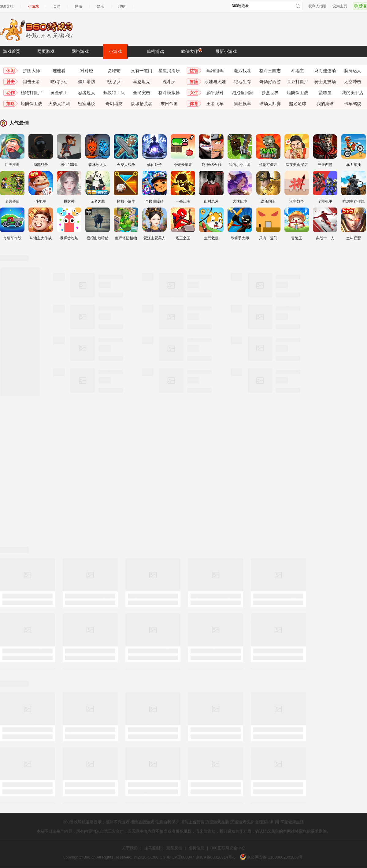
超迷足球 (298, 104)
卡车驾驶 (353, 104)
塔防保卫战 (298, 93)
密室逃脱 (87, 104)
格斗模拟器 (169, 93)
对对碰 (87, 71)
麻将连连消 (325, 71)
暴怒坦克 (142, 82)
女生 (194, 93)
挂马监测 (152, 848)
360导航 (7, 6)
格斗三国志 (270, 71)
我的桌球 (325, 104)
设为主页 (340, 6)
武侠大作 (191, 51)
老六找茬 (243, 71)
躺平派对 (215, 93)
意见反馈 (174, 848)
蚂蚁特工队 (114, 93)
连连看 (59, 71)
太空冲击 (353, 82)
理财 (122, 6)
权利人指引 (317, 6)
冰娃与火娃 (215, 82)
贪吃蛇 (114, 71)
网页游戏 (46, 51)
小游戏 (33, 6)
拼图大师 (32, 71)
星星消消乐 (169, 71)
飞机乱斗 (114, 82)
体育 (194, 104)
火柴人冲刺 (59, 104)
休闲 (10, 71)
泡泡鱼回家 (243, 93)
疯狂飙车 (243, 104)
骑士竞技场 (325, 82)
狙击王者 (32, 82)
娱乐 (100, 6)
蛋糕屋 (325, 93)
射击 (10, 82)
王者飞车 (215, 104)
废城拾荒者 (142, 104)
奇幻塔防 (114, 104)
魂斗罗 (169, 82)
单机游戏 (155, 51)
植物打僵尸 (32, 93)
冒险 (194, 82)
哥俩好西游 (270, 82)
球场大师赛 (270, 104)
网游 (79, 6)
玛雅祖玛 (215, 71)
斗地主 (298, 71)
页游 (57, 6)
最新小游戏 (226, 51)
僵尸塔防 (87, 82)
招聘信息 (196, 848)
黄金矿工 (59, 93)
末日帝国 (169, 104)
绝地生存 (243, 82)
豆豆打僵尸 (298, 82)
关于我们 (130, 848)
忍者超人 (87, 93)
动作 (10, 93)
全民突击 (142, 93)
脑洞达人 (353, 71)
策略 (10, 104)
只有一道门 (142, 71)
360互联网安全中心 (228, 848)
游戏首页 (12, 51)
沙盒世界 (270, 93)
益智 (194, 71)
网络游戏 (80, 51)
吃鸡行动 (59, 82)
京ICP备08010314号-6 (216, 857)
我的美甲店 (353, 93)
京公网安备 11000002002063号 (271, 857)
